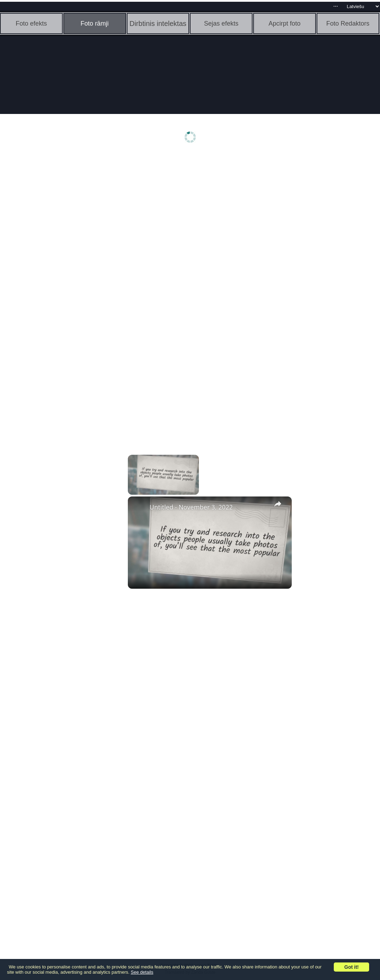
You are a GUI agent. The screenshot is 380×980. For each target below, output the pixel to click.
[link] (139, 508)
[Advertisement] (54, 265)
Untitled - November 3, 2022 (191, 507)
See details (142, 972)
